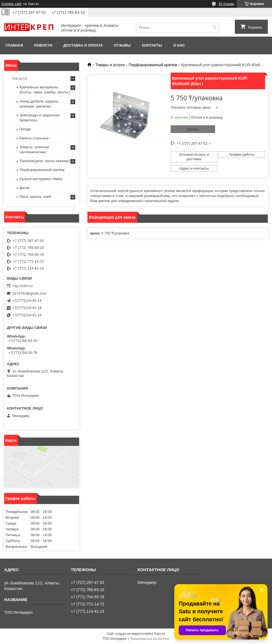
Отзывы (122, 45)
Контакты (152, 45)
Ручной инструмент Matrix (41, 179)
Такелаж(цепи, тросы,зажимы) (45, 161)
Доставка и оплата (83, 45)
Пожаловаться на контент (149, 639)
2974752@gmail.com (29, 293)
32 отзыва (226, 4)
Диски (24, 188)
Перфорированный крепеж (153, 65)
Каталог (20, 78)
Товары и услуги (110, 65)
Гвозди (25, 129)
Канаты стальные (34, 138)
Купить (193, 129)
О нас (179, 45)
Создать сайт (12, 4)
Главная (14, 45)
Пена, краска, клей (35, 197)
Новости (43, 45)
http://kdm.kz (23, 286)
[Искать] (214, 28)
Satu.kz (160, 634)
